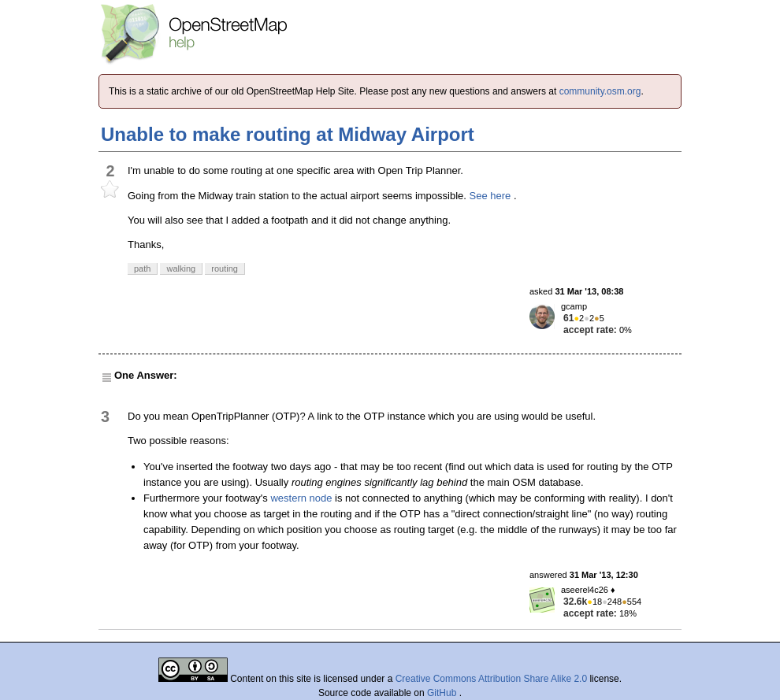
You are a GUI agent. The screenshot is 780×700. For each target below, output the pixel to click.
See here (490, 196)
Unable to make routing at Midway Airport (288, 134)
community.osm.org (600, 91)
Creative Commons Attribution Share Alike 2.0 (491, 679)
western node (301, 498)
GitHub (443, 693)
